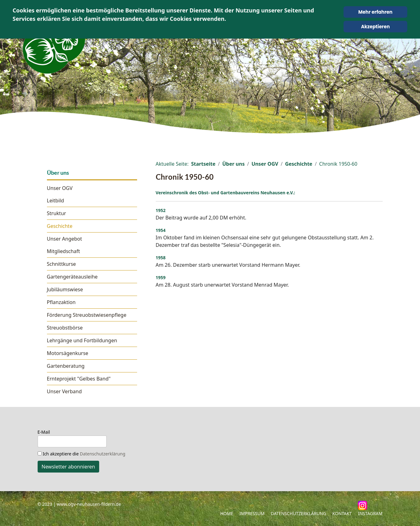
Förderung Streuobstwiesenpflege (87, 315)
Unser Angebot (65, 239)
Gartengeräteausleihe (72, 277)
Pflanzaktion (61, 302)
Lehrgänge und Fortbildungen (82, 340)
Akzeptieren (375, 27)
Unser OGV (60, 188)
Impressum (252, 513)
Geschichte (60, 226)
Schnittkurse (62, 264)
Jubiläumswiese (65, 289)
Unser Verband (65, 391)
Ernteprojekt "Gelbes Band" (79, 379)
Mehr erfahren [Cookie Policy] (376, 12)
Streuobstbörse (65, 328)
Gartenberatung (66, 366)
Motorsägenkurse (68, 353)
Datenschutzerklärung (103, 454)
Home (227, 513)
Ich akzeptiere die (82, 454)
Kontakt (342, 513)
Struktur (57, 213)
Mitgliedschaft (64, 251)
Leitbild (55, 201)
